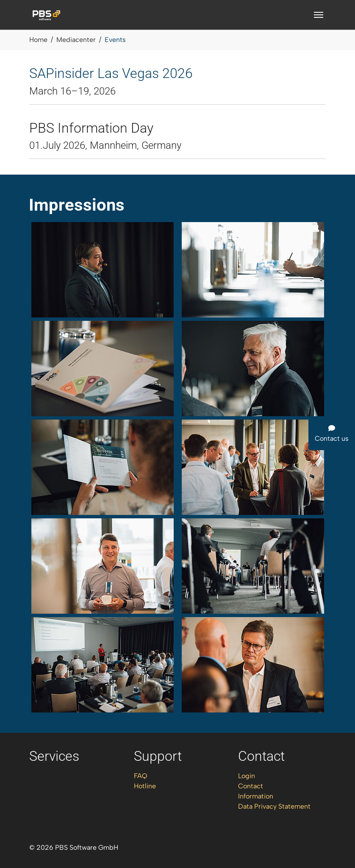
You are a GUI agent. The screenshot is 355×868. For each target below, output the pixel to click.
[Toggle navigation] (319, 15)
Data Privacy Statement (274, 806)
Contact (251, 786)
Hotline (145, 786)
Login (247, 776)
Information (256, 796)
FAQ (141, 776)
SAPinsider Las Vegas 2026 (111, 73)
